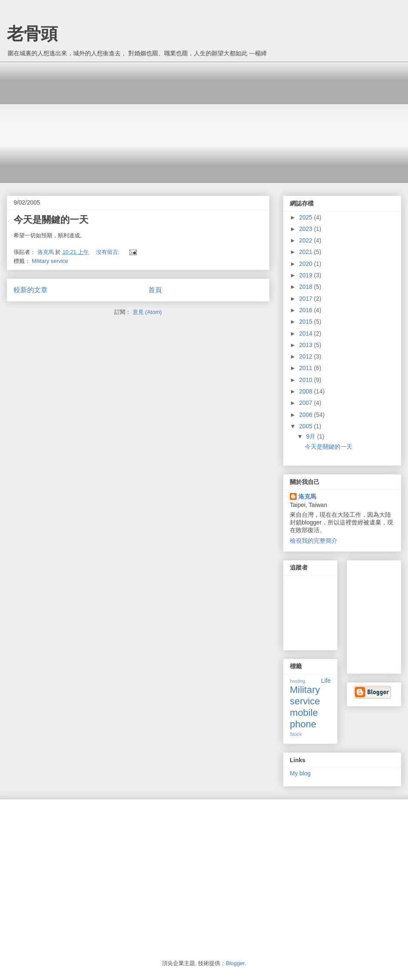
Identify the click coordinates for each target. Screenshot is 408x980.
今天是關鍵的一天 (51, 220)
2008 (307, 391)
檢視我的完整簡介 (314, 541)
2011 (307, 368)
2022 (307, 240)
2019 (307, 275)
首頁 (155, 290)
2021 (307, 252)
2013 (307, 345)
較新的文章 (31, 290)
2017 (307, 299)
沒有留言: (109, 252)
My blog (300, 773)
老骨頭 (32, 34)
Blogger (235, 963)
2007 (307, 403)
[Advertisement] (157, 121)
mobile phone (304, 718)
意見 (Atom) (147, 312)
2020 (307, 264)
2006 (307, 415)
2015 (307, 322)
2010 (307, 380)
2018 (307, 287)
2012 (307, 356)
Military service (50, 261)
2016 (307, 310)
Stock (296, 734)
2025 (307, 217)
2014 (307, 333)
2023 (307, 229)
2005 (307, 426)
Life (326, 681)
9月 (312, 436)
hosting (297, 681)
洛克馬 (307, 496)
